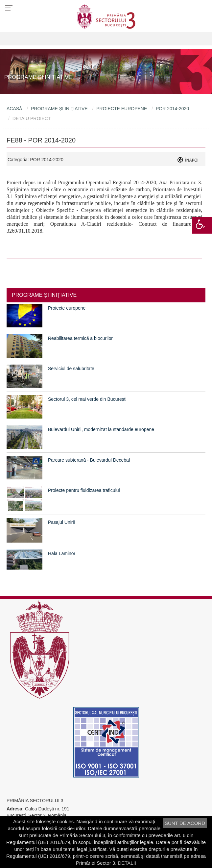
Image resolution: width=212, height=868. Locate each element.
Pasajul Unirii (61, 522)
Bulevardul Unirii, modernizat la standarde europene (101, 429)
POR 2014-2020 (172, 109)
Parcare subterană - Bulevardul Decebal (89, 460)
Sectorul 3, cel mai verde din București (87, 399)
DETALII (127, 863)
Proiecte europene (67, 308)
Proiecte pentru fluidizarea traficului (84, 490)
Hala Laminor (62, 553)
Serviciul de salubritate (71, 369)
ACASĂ (14, 109)
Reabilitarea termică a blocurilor (80, 338)
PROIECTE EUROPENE (122, 109)
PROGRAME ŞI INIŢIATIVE (59, 109)
